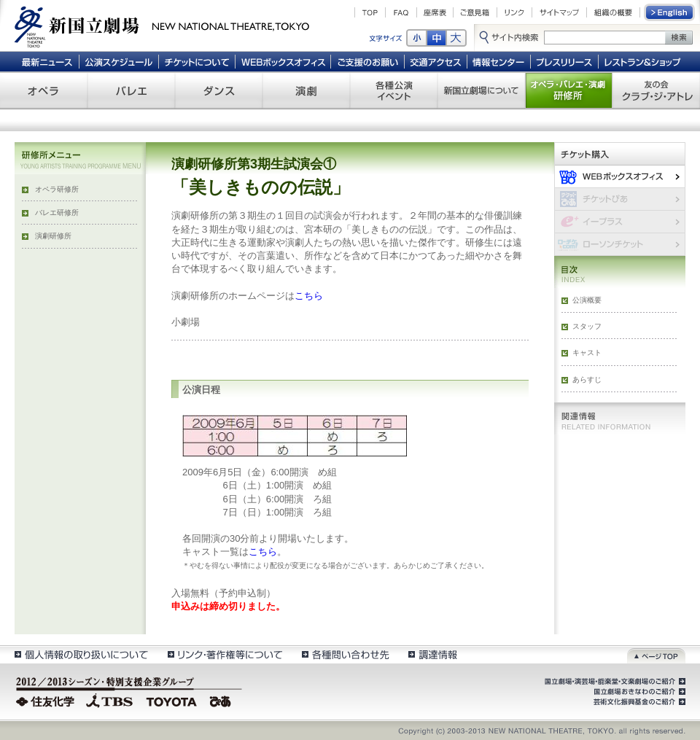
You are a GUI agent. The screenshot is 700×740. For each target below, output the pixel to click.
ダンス (219, 90)
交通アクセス (436, 61)
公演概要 (587, 300)
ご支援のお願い (368, 61)
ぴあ (222, 700)
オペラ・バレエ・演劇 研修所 (569, 90)
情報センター (499, 61)
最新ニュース (47, 61)
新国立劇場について (481, 90)
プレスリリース (565, 61)
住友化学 (47, 700)
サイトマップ (559, 12)
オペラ (44, 90)
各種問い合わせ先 (345, 654)
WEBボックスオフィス (283, 61)
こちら (309, 296)
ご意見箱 (475, 12)
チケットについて (197, 61)
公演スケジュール (118, 61)
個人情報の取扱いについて (81, 654)
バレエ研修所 (57, 213)
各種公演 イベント (394, 90)
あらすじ (587, 379)
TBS (109, 700)
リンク (514, 12)
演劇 (306, 90)
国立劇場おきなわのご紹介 (638, 692)
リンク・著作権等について (224, 654)
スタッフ (587, 326)
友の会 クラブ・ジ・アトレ (656, 90)
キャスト (587, 353)
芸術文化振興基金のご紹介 (638, 702)
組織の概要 (613, 12)
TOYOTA (172, 700)
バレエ (131, 90)
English (670, 12)
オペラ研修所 (57, 189)
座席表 (435, 12)
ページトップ (656, 654)
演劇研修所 (53, 236)
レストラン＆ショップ (643, 61)
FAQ (401, 12)
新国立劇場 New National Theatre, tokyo (162, 26)
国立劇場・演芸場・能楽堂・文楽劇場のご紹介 (614, 682)
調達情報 (433, 654)
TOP (370, 12)
